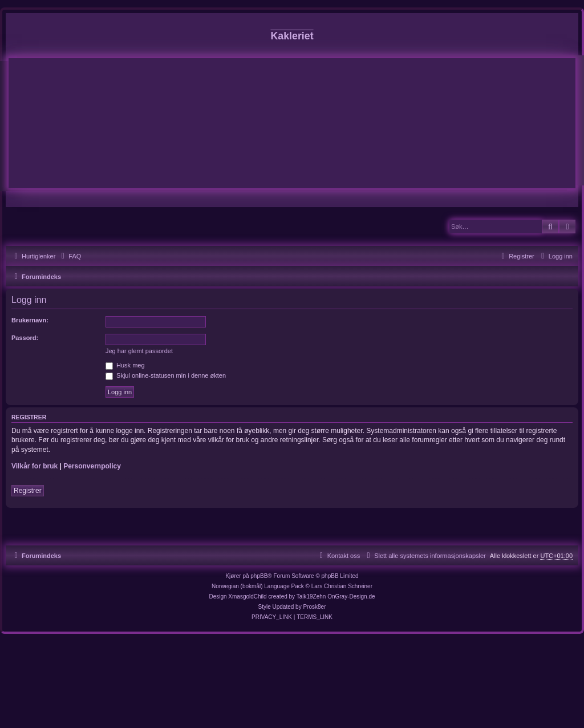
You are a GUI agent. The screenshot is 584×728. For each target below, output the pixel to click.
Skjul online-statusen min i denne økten (166, 375)
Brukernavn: (30, 320)
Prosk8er (314, 607)
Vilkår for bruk (35, 466)
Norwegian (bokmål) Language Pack (258, 586)
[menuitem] (70, 256)
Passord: (25, 338)
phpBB (259, 576)
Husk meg (125, 365)
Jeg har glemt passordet (139, 351)
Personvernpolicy (92, 466)
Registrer (28, 491)
